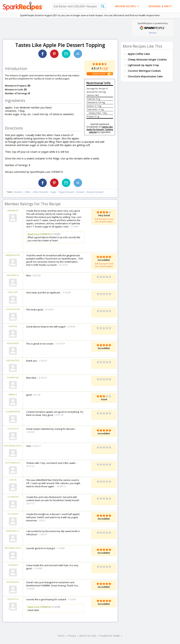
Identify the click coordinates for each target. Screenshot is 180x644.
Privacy (72, 636)
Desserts (18, 192)
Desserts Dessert (95, 192)
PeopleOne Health (110, 636)
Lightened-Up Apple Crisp (143, 65)
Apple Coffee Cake (139, 54)
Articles (153, 33)
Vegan (53, 192)
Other (28, 192)
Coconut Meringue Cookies (144, 71)
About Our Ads (88, 636)
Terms (61, 636)
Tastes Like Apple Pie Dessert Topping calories (100, 129)
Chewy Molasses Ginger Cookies (147, 59)
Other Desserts (40, 192)
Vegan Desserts (66, 192)
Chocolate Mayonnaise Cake (145, 76)
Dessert (80, 192)
